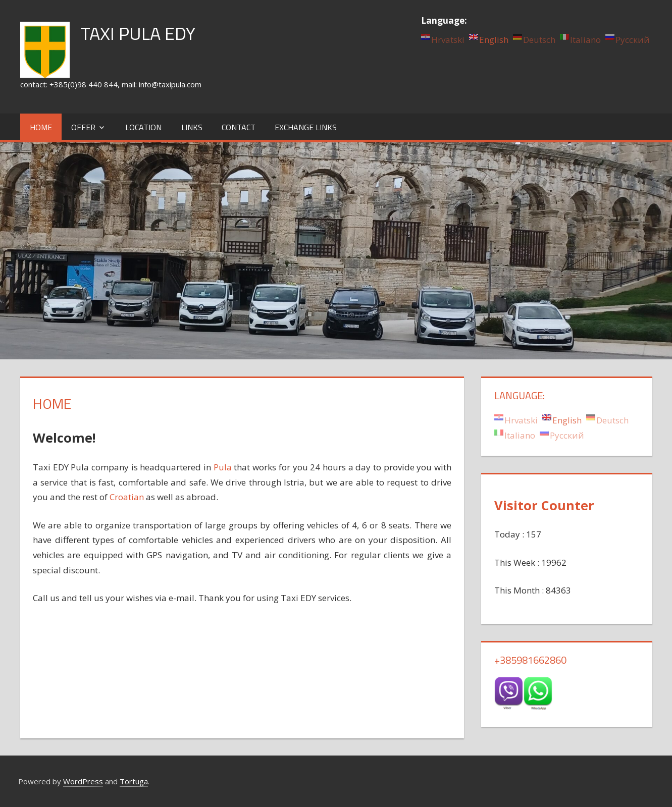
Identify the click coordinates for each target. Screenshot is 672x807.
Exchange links (306, 127)
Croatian (127, 497)
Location (143, 127)
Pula (223, 467)
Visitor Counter (544, 505)
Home (41, 127)
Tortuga (134, 781)
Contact (239, 127)
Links (192, 127)
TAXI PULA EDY (138, 33)
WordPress (83, 781)
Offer (83, 127)
